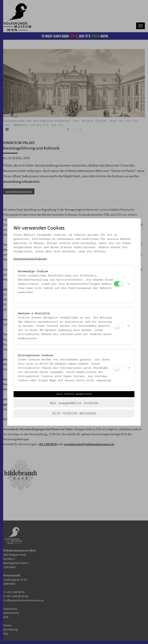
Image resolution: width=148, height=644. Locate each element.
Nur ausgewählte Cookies (74, 403)
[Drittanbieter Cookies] (118, 368)
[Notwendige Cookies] (118, 284)
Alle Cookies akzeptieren (74, 394)
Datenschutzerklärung (30, 259)
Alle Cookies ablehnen (74, 413)
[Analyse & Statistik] (118, 326)
